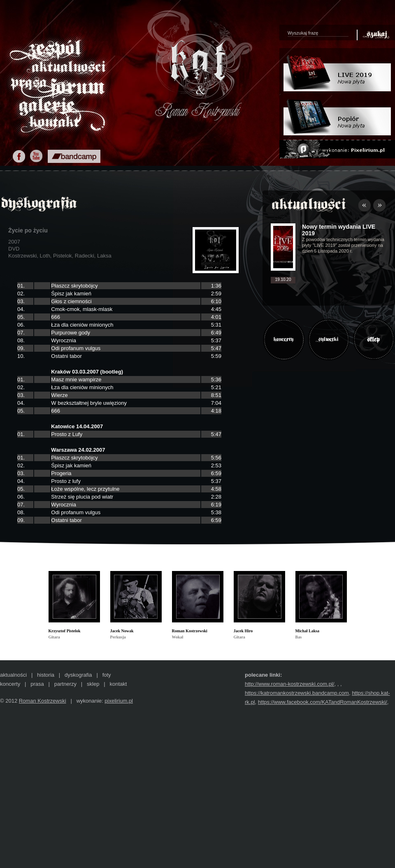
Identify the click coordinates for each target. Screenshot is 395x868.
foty (107, 675)
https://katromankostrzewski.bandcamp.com (297, 693)
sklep (93, 684)
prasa (37, 684)
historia (46, 675)
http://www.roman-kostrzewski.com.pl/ (289, 684)
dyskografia (78, 675)
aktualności (13, 675)
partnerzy (65, 684)
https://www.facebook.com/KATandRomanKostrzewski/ (323, 702)
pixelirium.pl (119, 701)
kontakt (118, 684)
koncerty (10, 684)
